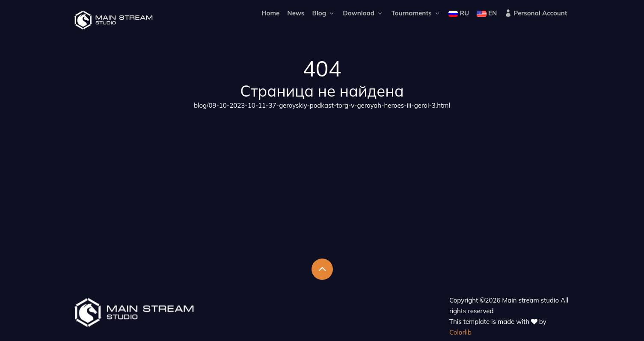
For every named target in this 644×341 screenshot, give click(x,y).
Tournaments (416, 13)
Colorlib (460, 332)
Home (270, 13)
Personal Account (536, 13)
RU (459, 13)
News (296, 13)
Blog (324, 13)
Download (363, 13)
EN (487, 13)
